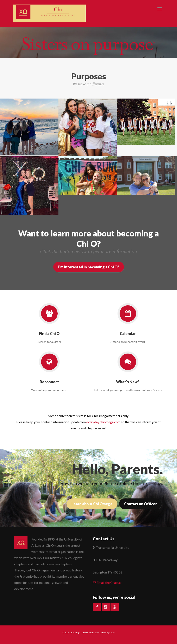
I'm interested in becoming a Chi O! (89, 267)
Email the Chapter (107, 582)
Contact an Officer (140, 504)
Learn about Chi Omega (92, 504)
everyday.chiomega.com (103, 422)
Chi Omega (75, 632)
